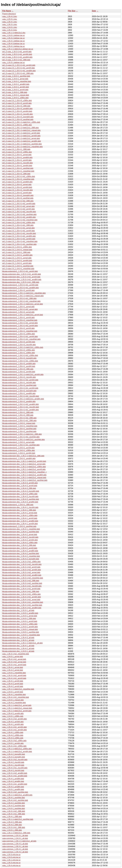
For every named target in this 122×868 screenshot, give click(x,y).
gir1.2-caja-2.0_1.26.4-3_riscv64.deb (17, 114)
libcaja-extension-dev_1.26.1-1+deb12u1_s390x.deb (24, 467)
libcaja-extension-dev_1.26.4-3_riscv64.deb (20, 497)
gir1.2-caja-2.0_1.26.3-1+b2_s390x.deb (19, 176)
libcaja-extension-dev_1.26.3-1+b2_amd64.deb (22, 575)
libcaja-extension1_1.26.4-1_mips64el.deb (20, 331)
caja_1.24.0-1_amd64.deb (13, 789)
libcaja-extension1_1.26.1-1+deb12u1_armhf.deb (23, 315)
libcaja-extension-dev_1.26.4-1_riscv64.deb (20, 507)
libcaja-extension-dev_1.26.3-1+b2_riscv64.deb (22, 564)
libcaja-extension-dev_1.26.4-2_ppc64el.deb (21, 553)
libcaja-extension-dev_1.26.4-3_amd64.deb (20, 502)
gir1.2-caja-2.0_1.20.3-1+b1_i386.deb (18, 73)
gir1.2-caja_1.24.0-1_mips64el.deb (17, 81)
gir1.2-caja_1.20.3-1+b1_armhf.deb (17, 52)
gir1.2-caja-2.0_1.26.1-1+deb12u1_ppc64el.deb (22, 144)
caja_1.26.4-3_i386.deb (12, 822)
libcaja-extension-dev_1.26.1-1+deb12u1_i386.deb (23, 456)
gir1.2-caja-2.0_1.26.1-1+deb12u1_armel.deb (21, 138)
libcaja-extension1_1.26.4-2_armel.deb (18, 312)
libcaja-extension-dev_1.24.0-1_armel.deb (20, 616)
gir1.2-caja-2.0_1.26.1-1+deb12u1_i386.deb (20, 128)
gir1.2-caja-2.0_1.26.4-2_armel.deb (17, 185)
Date (94, 11)
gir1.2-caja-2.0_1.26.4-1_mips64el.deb (18, 171)
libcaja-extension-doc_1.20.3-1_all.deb (18, 610)
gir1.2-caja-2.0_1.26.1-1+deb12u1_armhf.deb (21, 133)
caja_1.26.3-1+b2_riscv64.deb (15, 760)
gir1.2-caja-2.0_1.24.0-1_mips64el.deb (18, 269)
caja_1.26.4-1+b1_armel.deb (14, 659)
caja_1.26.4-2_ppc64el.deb (13, 803)
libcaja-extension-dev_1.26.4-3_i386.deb (19, 488)
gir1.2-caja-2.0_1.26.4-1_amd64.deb (17, 158)
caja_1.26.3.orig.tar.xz (11, 863)
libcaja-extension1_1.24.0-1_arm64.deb (19, 453)
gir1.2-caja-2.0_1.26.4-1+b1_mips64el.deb (20, 242)
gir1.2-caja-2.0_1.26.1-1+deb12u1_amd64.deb (22, 141)
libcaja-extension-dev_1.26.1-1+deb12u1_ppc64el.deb (25, 480)
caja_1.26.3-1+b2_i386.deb (14, 811)
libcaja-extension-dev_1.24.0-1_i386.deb (19, 619)
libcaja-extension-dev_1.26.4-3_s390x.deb (20, 494)
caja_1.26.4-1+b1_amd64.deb (15, 776)
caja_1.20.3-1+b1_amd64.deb (15, 784)
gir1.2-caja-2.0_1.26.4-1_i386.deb (16, 149)
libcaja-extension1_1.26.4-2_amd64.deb (19, 402)
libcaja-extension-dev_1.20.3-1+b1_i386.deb (21, 282)
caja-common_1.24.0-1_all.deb (15, 838)
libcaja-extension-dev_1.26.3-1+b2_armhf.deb (21, 567)
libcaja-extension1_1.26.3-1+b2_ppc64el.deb (21, 437)
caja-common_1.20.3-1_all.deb (15, 836)
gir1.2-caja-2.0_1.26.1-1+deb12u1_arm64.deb (21, 136)
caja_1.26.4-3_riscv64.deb (13, 770)
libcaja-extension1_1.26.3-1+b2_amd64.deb (20, 404)
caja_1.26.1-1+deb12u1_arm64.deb (17, 752)
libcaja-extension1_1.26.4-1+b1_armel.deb (20, 323)
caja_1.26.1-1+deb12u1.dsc (14, 33)
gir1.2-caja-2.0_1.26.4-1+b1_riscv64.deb (19, 233)
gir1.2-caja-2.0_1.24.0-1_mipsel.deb (17, 250)
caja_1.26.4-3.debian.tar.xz (13, 44)
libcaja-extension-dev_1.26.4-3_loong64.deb (21, 491)
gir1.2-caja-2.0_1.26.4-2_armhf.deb (17, 193)
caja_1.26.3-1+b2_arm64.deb (14, 719)
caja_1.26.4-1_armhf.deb (13, 681)
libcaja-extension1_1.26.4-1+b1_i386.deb (19, 421)
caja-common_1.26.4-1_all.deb (15, 849)
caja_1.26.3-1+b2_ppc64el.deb (15, 792)
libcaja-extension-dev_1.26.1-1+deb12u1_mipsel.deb (24, 478)
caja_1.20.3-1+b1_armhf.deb (14, 665)
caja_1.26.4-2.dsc (10, 16)
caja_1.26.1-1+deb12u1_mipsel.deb (17, 708)
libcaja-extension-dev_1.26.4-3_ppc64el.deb (21, 499)
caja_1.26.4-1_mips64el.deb (14, 695)
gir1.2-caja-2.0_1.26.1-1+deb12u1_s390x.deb (21, 122)
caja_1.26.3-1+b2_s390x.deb (14, 741)
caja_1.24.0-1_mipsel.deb (13, 700)
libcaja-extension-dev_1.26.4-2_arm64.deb (20, 540)
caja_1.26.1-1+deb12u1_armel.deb (17, 705)
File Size (72, 11)
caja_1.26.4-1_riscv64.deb (13, 765)
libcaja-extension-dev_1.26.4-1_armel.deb (20, 513)
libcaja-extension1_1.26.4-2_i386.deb (18, 415)
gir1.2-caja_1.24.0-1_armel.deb (15, 79)
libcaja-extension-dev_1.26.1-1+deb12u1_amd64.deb (24, 475)
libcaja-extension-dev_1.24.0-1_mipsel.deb (20, 629)
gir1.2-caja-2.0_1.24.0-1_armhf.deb (17, 263)
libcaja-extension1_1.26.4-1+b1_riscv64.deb (21, 407)
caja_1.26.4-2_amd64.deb (13, 787)
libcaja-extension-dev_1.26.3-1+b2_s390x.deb (21, 562)
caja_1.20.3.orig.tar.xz (11, 855)
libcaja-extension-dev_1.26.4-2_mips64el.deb (21, 556)
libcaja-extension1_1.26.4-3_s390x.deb (18, 334)
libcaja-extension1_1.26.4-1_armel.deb (18, 307)
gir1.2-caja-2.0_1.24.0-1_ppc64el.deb (18, 266)
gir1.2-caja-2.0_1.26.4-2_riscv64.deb (17, 190)
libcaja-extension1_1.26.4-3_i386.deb (18, 369)
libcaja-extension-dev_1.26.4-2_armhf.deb (20, 548)
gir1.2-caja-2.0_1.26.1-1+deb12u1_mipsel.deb (21, 130)
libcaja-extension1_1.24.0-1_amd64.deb (19, 459)
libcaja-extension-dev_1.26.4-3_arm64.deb (20, 483)
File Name (7, 11)
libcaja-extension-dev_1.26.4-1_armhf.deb (20, 518)
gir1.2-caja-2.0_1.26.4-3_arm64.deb (17, 111)
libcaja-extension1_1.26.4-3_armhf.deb (18, 290)
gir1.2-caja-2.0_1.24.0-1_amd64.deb (17, 255)
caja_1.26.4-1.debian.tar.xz (13, 46)
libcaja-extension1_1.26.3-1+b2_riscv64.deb (21, 396)
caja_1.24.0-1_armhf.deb (13, 692)
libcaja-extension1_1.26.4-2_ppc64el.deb (19, 431)
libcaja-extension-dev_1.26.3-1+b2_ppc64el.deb (22, 583)
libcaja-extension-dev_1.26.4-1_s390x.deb (20, 515)
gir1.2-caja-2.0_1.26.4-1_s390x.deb (17, 125)
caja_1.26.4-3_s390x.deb (13, 738)
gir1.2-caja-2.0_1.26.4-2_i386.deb (16, 174)
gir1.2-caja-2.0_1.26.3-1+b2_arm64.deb (19, 204)
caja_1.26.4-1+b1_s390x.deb (14, 746)
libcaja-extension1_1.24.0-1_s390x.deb (18, 450)
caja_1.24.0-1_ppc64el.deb (13, 809)
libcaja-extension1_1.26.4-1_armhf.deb (18, 318)
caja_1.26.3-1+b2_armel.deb (14, 662)
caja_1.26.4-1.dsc (10, 22)
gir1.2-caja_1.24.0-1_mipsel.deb (16, 95)
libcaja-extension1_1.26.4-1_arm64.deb (19, 366)
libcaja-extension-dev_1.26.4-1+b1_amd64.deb (22, 608)
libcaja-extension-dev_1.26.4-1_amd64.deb (20, 521)
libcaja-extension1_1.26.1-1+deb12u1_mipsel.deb (23, 296)
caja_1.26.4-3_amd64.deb (13, 781)
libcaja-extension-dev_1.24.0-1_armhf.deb (20, 621)
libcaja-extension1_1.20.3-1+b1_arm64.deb (20, 285)
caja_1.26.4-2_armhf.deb (13, 686)
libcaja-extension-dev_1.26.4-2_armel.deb (20, 535)
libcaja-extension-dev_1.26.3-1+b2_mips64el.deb (23, 578)
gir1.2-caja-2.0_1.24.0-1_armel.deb (17, 258)
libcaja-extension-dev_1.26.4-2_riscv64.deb (20, 537)
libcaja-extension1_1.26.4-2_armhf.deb (18, 328)
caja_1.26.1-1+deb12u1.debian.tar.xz (18, 49)
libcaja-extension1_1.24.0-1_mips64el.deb (20, 426)
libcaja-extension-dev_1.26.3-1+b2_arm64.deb (22, 570)
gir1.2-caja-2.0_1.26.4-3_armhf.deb (17, 103)
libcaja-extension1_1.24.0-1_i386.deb (18, 505)
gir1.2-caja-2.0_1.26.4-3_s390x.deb (17, 101)
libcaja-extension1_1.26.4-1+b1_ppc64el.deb (21, 445)
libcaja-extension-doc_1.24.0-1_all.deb (18, 651)
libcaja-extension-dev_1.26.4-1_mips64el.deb (21, 529)
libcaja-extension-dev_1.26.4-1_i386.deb (19, 510)
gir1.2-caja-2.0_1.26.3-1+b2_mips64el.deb (20, 220)
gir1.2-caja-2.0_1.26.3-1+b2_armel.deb (18, 206)
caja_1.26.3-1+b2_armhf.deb (14, 676)
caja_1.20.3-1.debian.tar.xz (13, 63)
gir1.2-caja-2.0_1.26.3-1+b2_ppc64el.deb (19, 214)
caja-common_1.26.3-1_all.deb (15, 846)
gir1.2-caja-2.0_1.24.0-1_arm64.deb (17, 261)
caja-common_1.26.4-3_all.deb (15, 844)
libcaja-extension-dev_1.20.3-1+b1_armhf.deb (21, 277)
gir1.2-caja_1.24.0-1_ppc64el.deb (16, 76)
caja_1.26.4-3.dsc (10, 30)
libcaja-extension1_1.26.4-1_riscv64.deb (19, 383)
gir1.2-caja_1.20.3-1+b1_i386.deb (16, 60)
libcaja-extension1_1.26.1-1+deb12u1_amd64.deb (23, 399)
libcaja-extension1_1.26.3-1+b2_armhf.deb (20, 326)
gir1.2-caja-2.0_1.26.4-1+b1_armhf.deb (18, 231)
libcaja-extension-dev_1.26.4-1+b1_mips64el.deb (23, 602)
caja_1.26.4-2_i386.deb (12, 825)
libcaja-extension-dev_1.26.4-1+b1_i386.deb (21, 592)
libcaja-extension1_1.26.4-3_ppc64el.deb (19, 385)
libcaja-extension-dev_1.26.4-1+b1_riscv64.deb (22, 586)
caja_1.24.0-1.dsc (10, 27)
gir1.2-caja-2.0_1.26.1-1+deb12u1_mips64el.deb (22, 147)
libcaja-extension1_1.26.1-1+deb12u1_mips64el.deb (24, 293)
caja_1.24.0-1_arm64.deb (13, 743)
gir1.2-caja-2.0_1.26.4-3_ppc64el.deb (18, 119)
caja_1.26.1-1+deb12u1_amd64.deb (17, 795)
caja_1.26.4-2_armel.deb (13, 670)
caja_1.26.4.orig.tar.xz (11, 865)
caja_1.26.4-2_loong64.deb (14, 754)
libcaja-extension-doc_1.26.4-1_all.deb (18, 646)
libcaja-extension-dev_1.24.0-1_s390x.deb (20, 624)
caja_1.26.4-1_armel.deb (13, 667)
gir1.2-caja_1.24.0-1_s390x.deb (15, 98)
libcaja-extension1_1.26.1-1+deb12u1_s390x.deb (23, 347)
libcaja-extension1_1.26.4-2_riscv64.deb (19, 377)
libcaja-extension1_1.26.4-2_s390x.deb (18, 350)
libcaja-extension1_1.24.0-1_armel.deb (18, 442)
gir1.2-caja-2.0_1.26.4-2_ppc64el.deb (18, 198)
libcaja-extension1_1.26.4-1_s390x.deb (18, 353)
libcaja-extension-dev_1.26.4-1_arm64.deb (20, 524)
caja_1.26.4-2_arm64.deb (13, 722)
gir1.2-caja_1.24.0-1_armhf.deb (15, 90)
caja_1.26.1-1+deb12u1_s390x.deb (17, 749)
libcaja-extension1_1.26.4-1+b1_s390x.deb (20, 361)
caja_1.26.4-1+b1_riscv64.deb (15, 768)
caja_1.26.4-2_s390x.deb (13, 735)
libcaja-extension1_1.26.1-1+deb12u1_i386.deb (22, 434)
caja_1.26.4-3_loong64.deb (14, 757)
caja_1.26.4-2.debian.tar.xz (13, 38)
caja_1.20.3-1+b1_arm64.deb (14, 730)
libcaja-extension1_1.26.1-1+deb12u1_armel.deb (22, 304)
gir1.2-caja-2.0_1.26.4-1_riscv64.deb (17, 163)
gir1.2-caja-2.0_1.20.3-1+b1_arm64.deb (19, 65)
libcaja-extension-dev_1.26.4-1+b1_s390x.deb (21, 594)
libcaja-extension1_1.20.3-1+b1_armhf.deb (20, 271)
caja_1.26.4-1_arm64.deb (13, 724)
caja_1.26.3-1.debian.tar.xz (13, 41)
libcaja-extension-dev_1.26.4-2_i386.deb (19, 545)
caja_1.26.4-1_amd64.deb (13, 779)
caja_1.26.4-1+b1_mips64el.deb (16, 697)
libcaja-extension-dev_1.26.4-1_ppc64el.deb (21, 532)
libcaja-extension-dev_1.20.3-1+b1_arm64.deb (22, 274)
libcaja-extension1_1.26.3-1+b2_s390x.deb (20, 355)
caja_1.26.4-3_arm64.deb (13, 714)
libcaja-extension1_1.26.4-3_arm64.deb (19, 342)
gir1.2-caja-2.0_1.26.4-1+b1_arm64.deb (19, 239)
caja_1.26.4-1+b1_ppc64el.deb (15, 800)
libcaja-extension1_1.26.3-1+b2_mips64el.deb (21, 301)
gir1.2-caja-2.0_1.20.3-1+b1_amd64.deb (19, 71)
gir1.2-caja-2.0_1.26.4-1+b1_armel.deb (18, 228)
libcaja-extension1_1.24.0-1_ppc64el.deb (19, 526)
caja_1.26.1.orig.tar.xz (11, 860)
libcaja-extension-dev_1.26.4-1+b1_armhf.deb (21, 589)
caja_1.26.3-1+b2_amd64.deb (15, 773)
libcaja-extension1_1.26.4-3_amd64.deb (19, 364)
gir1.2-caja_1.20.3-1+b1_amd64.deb (17, 57)
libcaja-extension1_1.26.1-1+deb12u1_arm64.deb (23, 375)
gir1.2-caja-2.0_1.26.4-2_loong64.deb (18, 195)
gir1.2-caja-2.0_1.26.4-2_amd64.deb (17, 182)
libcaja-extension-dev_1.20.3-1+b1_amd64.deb (22, 280)
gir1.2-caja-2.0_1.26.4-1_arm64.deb (17, 166)
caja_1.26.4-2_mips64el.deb (14, 703)
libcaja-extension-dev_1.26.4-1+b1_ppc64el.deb (22, 605)
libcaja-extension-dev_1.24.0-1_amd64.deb (20, 613)
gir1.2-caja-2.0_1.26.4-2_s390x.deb (17, 152)
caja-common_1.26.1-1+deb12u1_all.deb (19, 841)
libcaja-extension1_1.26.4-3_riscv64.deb (19, 345)
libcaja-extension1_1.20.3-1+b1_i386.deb (19, 298)
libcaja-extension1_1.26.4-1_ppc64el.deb (19, 429)
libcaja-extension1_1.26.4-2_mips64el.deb (20, 320)
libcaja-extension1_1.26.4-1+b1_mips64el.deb (21, 339)
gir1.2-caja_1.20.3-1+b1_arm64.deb (17, 54)
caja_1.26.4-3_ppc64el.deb (13, 806)
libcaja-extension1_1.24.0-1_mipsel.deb (19, 423)
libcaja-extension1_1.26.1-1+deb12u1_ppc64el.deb (23, 440)
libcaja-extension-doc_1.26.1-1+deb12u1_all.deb (22, 643)
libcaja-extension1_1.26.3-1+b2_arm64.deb (20, 380)
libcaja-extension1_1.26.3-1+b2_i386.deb (19, 418)
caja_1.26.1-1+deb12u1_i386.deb (16, 833)
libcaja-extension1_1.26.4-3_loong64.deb (19, 358)
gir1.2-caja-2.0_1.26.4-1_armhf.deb (17, 160)
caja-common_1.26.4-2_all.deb (15, 852)
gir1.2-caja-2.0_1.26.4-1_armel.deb (17, 155)
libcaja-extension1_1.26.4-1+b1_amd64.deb (20, 410)
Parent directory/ (9, 14)
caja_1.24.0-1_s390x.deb (13, 716)
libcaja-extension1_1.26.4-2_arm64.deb (19, 372)
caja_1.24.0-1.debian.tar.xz (13, 35)
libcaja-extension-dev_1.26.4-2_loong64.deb (21, 559)
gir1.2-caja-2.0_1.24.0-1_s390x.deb (17, 247)
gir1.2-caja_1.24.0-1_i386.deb (15, 92)
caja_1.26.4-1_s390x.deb (13, 732)
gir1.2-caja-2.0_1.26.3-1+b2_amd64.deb (19, 217)
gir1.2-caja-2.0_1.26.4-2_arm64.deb (17, 187)
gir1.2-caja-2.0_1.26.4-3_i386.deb (16, 106)
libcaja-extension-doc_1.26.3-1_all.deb (18, 640)
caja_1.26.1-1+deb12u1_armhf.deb (17, 711)
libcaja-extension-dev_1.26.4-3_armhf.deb (20, 486)
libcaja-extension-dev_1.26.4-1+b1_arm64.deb (22, 597)
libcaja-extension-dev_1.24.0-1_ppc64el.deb (21, 632)
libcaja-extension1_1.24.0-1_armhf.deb (18, 448)
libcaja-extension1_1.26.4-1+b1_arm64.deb (20, 388)
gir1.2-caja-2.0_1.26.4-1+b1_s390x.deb (19, 223)
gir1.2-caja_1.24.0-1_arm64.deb (16, 87)
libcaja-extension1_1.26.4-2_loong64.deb (19, 391)
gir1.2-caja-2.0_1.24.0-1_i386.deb (16, 252)
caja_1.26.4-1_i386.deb (12, 817)
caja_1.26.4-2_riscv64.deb (13, 762)
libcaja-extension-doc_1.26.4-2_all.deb (18, 648)
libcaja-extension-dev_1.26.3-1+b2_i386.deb (21, 581)
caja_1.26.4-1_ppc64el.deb (13, 798)
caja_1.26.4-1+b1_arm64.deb (14, 727)
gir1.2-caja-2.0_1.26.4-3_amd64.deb (17, 109)
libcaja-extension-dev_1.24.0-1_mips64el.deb (21, 635)
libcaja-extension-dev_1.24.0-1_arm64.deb (20, 627)
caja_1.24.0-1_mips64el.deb (14, 673)
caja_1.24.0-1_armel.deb (13, 657)
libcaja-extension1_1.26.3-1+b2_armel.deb (20, 309)
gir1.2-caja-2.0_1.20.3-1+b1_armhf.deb (18, 68)
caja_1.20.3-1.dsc (10, 19)
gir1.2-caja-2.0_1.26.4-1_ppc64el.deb (18, 168)
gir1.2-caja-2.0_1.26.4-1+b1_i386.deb (18, 225)
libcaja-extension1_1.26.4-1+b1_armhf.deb (20, 336)
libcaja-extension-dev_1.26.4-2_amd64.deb (20, 551)
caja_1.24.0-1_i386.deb (12, 830)
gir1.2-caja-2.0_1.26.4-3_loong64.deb (18, 117)
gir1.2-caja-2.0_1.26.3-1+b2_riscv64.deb (19, 212)
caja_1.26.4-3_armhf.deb (13, 684)
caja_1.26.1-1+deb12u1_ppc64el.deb (18, 819)
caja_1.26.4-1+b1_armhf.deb (14, 678)
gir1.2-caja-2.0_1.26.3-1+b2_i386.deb (18, 201)
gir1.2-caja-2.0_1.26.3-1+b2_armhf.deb (18, 209)
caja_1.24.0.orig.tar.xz (11, 857)
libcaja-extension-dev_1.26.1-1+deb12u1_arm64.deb (24, 461)
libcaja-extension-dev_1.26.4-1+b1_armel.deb (21, 600)
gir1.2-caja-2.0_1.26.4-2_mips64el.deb (18, 179)
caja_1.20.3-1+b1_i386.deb (14, 827)
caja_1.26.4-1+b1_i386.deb (14, 814)
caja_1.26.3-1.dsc (10, 25)
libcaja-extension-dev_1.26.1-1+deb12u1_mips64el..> (24, 472)
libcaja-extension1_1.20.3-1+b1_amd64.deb (20, 288)
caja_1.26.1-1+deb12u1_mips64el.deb (18, 689)
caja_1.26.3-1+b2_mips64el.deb (16, 654)
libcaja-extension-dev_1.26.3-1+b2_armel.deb (21, 572)
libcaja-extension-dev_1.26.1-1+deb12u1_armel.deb (24, 464)
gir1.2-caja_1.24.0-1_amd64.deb (16, 84)
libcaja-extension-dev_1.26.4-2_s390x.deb (20, 543)
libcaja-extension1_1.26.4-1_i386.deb (18, 412)
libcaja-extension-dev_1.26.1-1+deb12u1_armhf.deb (24, 469)
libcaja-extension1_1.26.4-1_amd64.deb (19, 393)
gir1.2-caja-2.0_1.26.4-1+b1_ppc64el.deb (19, 244)
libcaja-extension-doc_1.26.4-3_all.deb (18, 638)
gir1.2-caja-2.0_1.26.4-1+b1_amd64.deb (19, 236)
